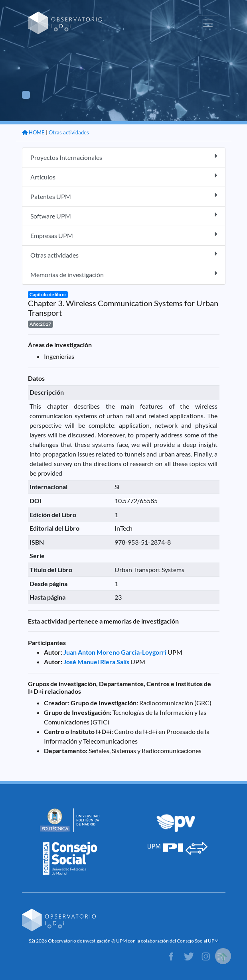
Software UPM (124, 215)
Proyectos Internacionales (124, 157)
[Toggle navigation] (208, 23)
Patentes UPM (124, 196)
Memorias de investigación (124, 274)
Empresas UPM (124, 235)
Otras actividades (69, 132)
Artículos (124, 176)
